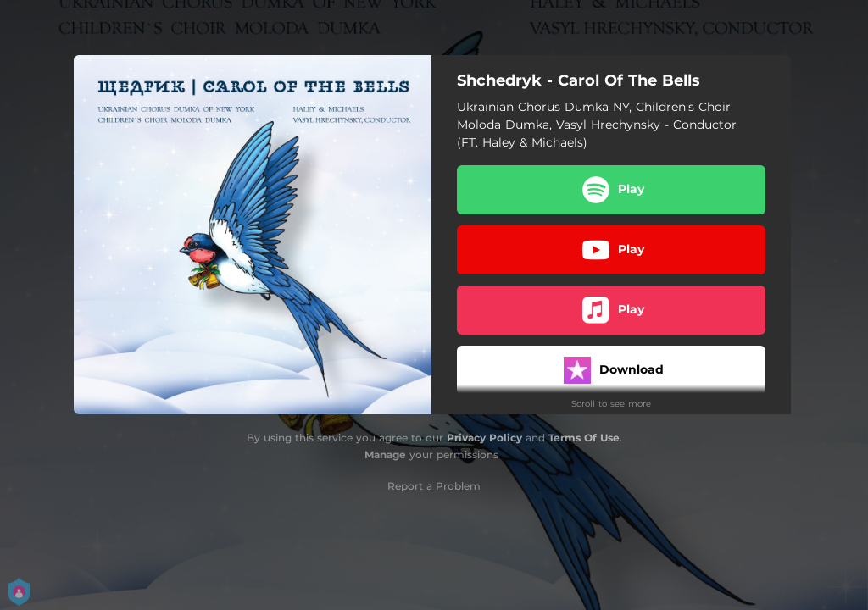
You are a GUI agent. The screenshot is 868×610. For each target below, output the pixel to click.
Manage (385, 455)
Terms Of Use (584, 438)
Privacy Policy (484, 438)
